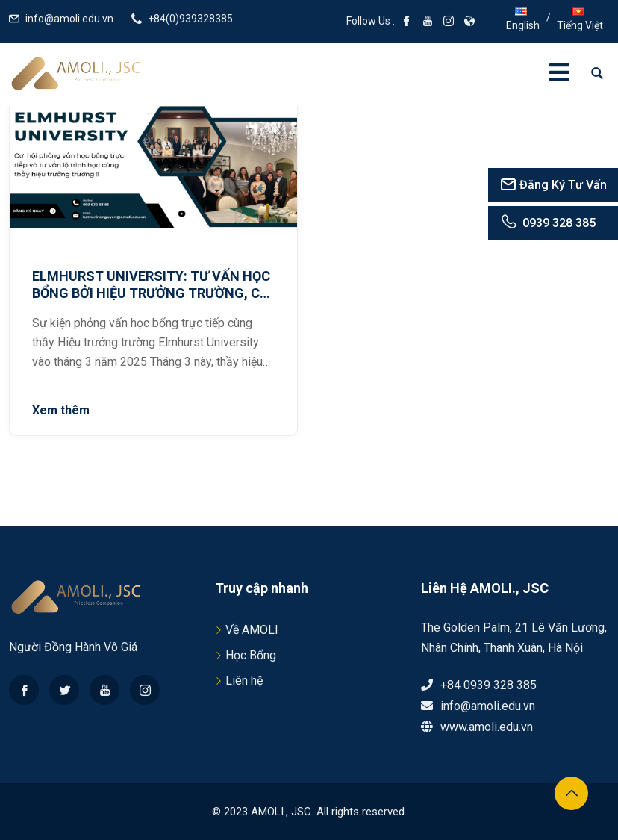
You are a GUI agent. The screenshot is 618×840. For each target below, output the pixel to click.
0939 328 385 (547, 223)
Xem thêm (61, 410)
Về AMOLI (252, 630)
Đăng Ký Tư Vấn (553, 185)
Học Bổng (251, 655)
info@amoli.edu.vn (69, 19)
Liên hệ (244, 681)
